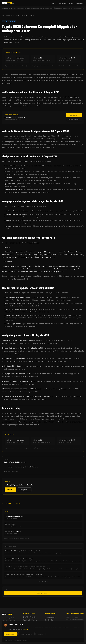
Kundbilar (80, 3)
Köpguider (62, 3)
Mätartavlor (27, 623)
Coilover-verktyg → (74, 120)
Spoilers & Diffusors (30, 620)
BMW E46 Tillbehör (30, 617)
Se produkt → (74, 115)
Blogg (71, 3)
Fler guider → (25, 490)
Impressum (48, 623)
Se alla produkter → (43, 593)
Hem (3, 16)
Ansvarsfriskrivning (51, 626)
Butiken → (10, 490)
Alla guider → (43, 582)
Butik (54, 3)
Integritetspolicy (80, 8)
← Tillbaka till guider (12, 503)
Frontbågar (27, 626)
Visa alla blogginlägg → (12, 471)
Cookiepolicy (49, 620)
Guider (8, 16)
